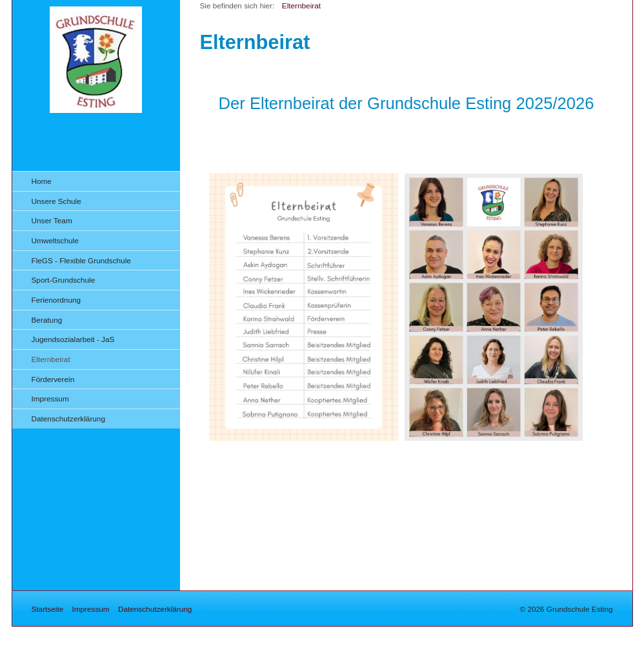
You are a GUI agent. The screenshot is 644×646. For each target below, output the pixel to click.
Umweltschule (55, 240)
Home (42, 181)
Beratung (47, 320)
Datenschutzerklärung (68, 419)
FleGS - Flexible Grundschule (81, 260)
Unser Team (52, 220)
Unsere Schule (56, 201)
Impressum (50, 399)
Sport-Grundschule (64, 280)
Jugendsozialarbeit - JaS (73, 339)
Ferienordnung (56, 300)
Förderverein (53, 379)
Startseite (48, 609)
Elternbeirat (51, 359)
